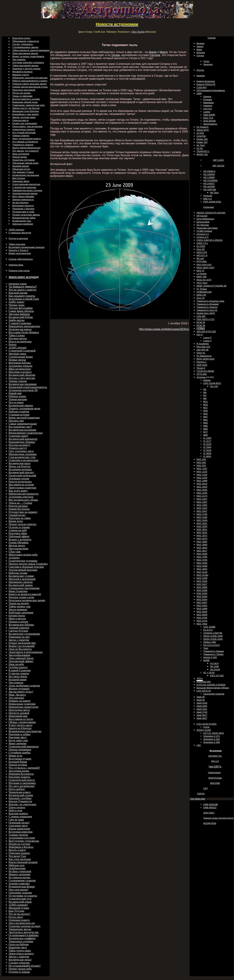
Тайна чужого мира (20, 950)
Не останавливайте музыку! (25, 966)
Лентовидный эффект (21, 661)
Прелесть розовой (19, 713)
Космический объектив (22, 375)
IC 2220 (207, 444)
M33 (205, 411)
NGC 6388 (202, 609)
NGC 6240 (202, 596)
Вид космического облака (23, 500)
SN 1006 (214, 666)
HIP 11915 (218, 160)
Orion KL (201, 353)
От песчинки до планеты (23, 896)
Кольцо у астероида (20, 539)
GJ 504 (200, 133)
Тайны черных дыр (20, 606)
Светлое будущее (18, 631)
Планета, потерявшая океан (24, 408)
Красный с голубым (20, 798)
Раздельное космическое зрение (27, 600)
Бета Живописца (205, 219)
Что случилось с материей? (24, 768)
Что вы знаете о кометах (23, 290)
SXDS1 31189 (204, 730)
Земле (153, 52)
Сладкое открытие (19, 963)
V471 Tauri (202, 283)
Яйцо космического (20, 369)
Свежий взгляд (17, 515)
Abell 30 (201, 697)
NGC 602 (201, 462)
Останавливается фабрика (24, 935)
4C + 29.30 (209, 673)
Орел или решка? (19, 890)
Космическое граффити (22, 938)
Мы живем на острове (21, 485)
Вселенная (216, 751)
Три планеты (16, 683)
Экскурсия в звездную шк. (24, 932)
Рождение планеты (19, 777)
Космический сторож (21, 795)
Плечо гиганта (17, 807)
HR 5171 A (202, 255)
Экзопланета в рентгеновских (26, 652)
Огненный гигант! (19, 823)
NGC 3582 (202, 542)
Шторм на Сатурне (19, 844)
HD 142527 (209, 183)
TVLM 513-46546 (205, 371)
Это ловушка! (16, 698)
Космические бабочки (21, 625)
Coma (206, 727)
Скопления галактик (214, 694)
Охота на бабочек (19, 944)
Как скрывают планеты (22, 296)
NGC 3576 (202, 539)
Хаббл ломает (16, 302)
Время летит (16, 521)
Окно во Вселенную (20, 649)
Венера (200, 43)
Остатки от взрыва (19, 972)
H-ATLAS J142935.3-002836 (211, 685)
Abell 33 (201, 700)
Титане (116, 55)
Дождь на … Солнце (20, 503)
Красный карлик (18, 293)
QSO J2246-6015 (212, 383)
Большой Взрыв (18, 762)
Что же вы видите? (19, 914)
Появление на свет (19, 637)
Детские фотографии (21, 308)
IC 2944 (207, 447)
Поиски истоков (18, 765)
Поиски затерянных (20, 750)
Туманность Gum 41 (207, 310)
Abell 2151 (202, 709)
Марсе (164, 52)
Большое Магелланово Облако (213, 688)
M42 (205, 414)
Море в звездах (17, 619)
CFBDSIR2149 (204, 292)
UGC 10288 (209, 627)
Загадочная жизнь (19, 771)
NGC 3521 (202, 529)
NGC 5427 (202, 584)
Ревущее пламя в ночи (21, 597)
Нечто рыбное (17, 789)
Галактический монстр (22, 780)
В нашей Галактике (20, 670)
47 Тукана (202, 289)
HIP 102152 (218, 166)
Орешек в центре (18, 622)
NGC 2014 (202, 484)
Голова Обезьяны (19, 542)
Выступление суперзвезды (24, 841)
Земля (200, 46)
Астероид (14, 558)
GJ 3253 (201, 246)
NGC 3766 (202, 557)
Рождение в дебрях (20, 734)
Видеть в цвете (17, 850)
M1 (205, 389)
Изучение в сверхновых (22, 783)
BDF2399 (215, 783)
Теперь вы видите (19, 603)
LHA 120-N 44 (204, 691)
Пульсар (208, 196)
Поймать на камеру (20, 701)
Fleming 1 (201, 362)
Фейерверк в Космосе (21, 847)
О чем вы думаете (19, 673)
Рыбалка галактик (19, 412)
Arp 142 (214, 386)
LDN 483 (201, 316)
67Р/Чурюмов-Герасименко (211, 90)
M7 (205, 395)
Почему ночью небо (20, 969)
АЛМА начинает (18, 905)
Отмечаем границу (19, 853)
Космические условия (21, 576)
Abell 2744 (202, 712)
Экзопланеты (210, 124)
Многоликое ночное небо (23, 555)
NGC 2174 (202, 496)
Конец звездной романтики (24, 418)
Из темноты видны (19, 877)
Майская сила (17, 865)
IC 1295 (207, 438)
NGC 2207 (202, 499)
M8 (205, 398)
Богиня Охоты (17, 616)
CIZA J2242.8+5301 (206, 724)
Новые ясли (15, 756)
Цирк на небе (16, 664)
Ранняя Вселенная (19, 509)
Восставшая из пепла (21, 719)
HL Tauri (201, 145)
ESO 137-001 (217, 676)
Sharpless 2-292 (211, 739)
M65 (205, 426)
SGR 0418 (202, 365)
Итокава (208, 100)
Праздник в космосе (20, 372)
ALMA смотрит (18, 348)
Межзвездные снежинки (23, 454)
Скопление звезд (18, 826)
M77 (205, 432)
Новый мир (15, 393)
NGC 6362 (202, 606)
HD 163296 (209, 187)
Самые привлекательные (23, 424)
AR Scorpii (202, 216)
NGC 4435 (202, 563)
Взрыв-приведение (19, 829)
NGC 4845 (202, 569)
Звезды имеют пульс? (21, 692)
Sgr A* (200, 335)
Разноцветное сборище (22, 442)
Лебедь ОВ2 (210, 642)
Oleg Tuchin (138, 32)
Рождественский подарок (23, 862)
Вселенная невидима (21, 832)
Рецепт (13, 345)
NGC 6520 (202, 612)
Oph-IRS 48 (202, 350)
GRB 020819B (211, 804)
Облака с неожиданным (22, 722)
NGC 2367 (202, 502)
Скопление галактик (20, 893)
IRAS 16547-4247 (205, 268)
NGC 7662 (202, 624)
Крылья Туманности (20, 801)
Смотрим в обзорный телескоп (26, 567)
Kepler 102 (202, 142)
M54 (205, 423)
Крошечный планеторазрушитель (28, 387)
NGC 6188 (202, 590)
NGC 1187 (202, 469)
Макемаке (208, 103)
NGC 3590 (202, 545)
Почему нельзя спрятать (22, 524)
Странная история (19, 415)
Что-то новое (16, 402)
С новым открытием (20, 816)
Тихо (206, 648)
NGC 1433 (202, 478)
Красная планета (18, 813)
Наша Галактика (18, 591)
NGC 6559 (202, 615)
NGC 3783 (202, 560)
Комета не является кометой (25, 594)
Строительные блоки (21, 357)
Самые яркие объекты (21, 311)
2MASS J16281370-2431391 (211, 213)
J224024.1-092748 (213, 633)
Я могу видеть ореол (20, 725)
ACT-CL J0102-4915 (213, 733)
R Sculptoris (203, 344)
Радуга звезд (16, 917)
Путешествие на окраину (23, 512)
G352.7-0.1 (202, 243)
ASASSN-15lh (204, 682)
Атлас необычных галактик (24, 686)
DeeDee (201, 76)
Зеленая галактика (19, 883)
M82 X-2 (207, 199)
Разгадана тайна (18, 533)
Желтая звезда (17, 545)
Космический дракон (21, 585)
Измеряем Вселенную (21, 774)
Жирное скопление (20, 874)
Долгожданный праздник (23, 570)
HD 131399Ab (210, 180)
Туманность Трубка (213, 654)
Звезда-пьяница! (18, 609)
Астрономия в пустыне (22, 838)
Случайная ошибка (20, 753)
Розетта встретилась (20, 482)
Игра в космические (20, 341)
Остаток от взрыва (19, 527)
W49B (206, 660)
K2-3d (200, 148)
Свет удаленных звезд (21, 451)
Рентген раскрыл (18, 506)
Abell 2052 (202, 706)
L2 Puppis (201, 274)
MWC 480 (201, 277)
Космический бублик (21, 317)
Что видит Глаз (17, 856)
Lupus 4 (207, 341)
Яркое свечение (18, 743)
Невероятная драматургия (23, 707)
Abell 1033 (202, 703)
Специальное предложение (24, 588)
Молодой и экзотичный (22, 579)
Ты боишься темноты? (23, 287)
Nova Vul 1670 (204, 280)
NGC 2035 (202, 490)
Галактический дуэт (20, 899)
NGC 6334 (202, 599)
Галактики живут (18, 436)
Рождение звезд (18, 737)
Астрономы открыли (20, 366)
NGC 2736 (202, 514)
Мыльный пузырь (19, 908)
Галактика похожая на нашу (25, 926)
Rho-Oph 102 (203, 347)
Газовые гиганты (18, 835)
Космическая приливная (23, 384)
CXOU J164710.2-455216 (209, 240)
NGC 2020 (202, 487)
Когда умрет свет (18, 740)
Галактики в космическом (23, 460)
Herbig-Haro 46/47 (206, 313)
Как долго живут (18, 491)
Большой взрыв (17, 679)
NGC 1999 (202, 481)
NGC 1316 (202, 475)
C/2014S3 (201, 87)
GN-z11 (215, 761)
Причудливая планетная (22, 488)
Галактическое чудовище (23, 561)
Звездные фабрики (19, 314)
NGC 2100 (202, 493)
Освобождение (17, 868)
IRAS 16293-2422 (205, 359)
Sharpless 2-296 (211, 742)
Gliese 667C (203, 130)
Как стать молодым (20, 859)
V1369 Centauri (204, 231)
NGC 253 (201, 459)
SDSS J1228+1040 (213, 639)
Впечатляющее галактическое (26, 433)
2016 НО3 (208, 109)
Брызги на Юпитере (20, 728)
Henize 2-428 (210, 657)
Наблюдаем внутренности (24, 494)
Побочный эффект (19, 536)
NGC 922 (201, 465)
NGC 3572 (202, 536)
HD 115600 (209, 177)
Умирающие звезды (20, 929)
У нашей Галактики (20, 323)
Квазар (207, 380)
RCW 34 (201, 322)
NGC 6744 (202, 621)
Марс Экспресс (17, 695)
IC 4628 (207, 453)
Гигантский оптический (22, 475)
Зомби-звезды (17, 320)
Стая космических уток (22, 457)
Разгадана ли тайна (20, 518)
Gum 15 (200, 298)
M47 (205, 417)
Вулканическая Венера (22, 887)
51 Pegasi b (202, 127)
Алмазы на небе (18, 530)
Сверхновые (214, 773)
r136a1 (201, 328)
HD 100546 (209, 174)
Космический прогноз (21, 472)
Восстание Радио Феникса (24, 332)
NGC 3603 (202, 548)
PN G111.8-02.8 (211, 645)
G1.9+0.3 (208, 630)
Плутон (200, 70)
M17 (205, 408)
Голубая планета (18, 667)
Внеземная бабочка (20, 363)
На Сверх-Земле (18, 676)
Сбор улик (15, 552)
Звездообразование (20, 655)
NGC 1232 (202, 472)
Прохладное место (19, 710)
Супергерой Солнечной (22, 351)
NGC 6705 (202, 618)
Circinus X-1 (203, 234)
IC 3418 (207, 450)
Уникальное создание (21, 941)
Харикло (208, 106)
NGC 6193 (202, 593)
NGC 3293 (202, 526)
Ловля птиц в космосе (21, 954)
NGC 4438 (202, 566)
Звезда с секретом (19, 640)
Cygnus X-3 (202, 237)
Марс (199, 49)
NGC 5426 (202, 581)
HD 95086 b (209, 171)
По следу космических (22, 786)
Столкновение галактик (22, 880)
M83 (205, 435)
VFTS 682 (202, 374)
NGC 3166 (202, 517)
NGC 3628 (202, 554)
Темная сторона (18, 381)
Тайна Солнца (17, 335)
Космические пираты (21, 405)
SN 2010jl (215, 669)
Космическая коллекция (22, 430)
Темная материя (18, 399)
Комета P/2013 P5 (206, 84)
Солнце (212, 38)
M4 (205, 392)
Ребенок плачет (17, 396)
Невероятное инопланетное (24, 326)
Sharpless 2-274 (211, 736)
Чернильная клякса (20, 792)
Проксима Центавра (207, 228)
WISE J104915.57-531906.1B (211, 286)
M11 (205, 402)
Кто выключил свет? (20, 427)
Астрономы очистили (21, 497)
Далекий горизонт (19, 628)
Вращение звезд (18, 947)
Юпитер (201, 53)
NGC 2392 (202, 505)
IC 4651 (207, 456)
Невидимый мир (18, 716)
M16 (205, 405)
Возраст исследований (21, 646)
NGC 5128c (202, 575)
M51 (205, 420)
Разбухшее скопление (21, 612)
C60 (199, 745)
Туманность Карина (213, 651)
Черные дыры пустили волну (218, 818)
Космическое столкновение (24, 634)
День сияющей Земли (21, 658)
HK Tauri (214, 193)
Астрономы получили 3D (23, 390)
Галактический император (24, 746)
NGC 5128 (202, 572)
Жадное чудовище (19, 689)
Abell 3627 (202, 715)
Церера (207, 97)
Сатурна (155, 55)
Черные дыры (17, 305)
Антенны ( (202, 377)
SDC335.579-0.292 (206, 331)
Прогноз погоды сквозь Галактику (28, 564)
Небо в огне (15, 810)
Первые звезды (17, 360)
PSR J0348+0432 (212, 202)
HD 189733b (210, 190)
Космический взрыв (20, 902)
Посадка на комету (19, 445)
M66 (205, 429)
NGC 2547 (202, 511)
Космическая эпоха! (20, 960)
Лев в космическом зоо (22, 923)
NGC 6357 (202, 602)
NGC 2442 (202, 508)
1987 (214, 663)
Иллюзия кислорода (20, 329)
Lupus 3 (207, 338)
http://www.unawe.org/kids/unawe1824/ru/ (164, 329)
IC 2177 (207, 441)
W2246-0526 (210, 823)
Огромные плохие (19, 478)
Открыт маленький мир (22, 643)
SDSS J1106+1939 (213, 636)
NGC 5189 (202, 578)
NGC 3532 (202, 532)
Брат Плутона (16, 911)
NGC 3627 (202, 551)
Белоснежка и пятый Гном (24, 299)
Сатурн (200, 56)
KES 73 (200, 271)
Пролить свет (16, 421)
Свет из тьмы (16, 820)
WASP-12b (202, 154)
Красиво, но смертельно (22, 804)
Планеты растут (18, 448)
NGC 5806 (202, 587)
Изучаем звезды (18, 338)
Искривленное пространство (25, 731)
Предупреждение (19, 549)
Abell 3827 (202, 718)
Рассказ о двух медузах (22, 378)
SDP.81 (201, 794)
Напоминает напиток (21, 582)
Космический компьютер (23, 439)
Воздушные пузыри (20, 759)
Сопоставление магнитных (26, 184)
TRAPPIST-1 (203, 151)
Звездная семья (17, 354)
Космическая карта (20, 463)
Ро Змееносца (204, 356)
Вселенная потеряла (20, 469)
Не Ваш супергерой (20, 871)
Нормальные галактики (22, 704)
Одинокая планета (19, 920)
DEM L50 (201, 295)
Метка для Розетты (20, 466)
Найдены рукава (18, 573)
